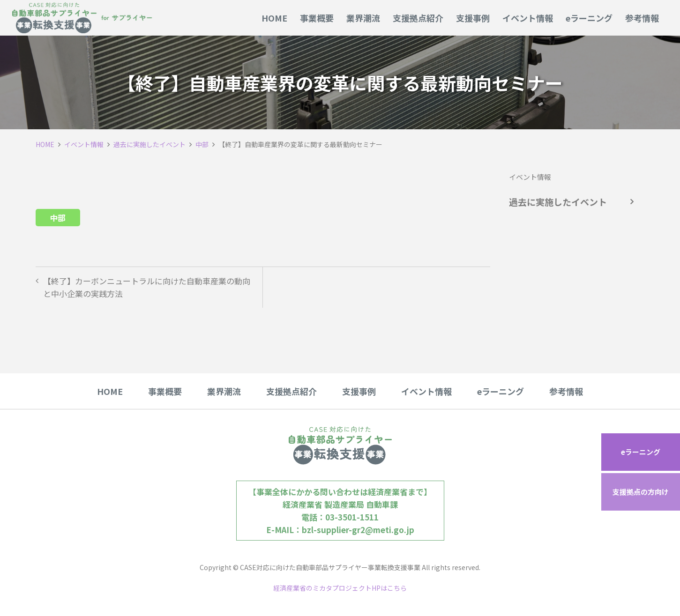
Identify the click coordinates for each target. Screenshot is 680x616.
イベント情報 (84, 144)
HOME (45, 144)
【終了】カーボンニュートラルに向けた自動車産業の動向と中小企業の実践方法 (147, 287)
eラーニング (641, 452)
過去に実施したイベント (149, 144)
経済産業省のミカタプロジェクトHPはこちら (340, 588)
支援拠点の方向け (641, 492)
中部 (202, 144)
